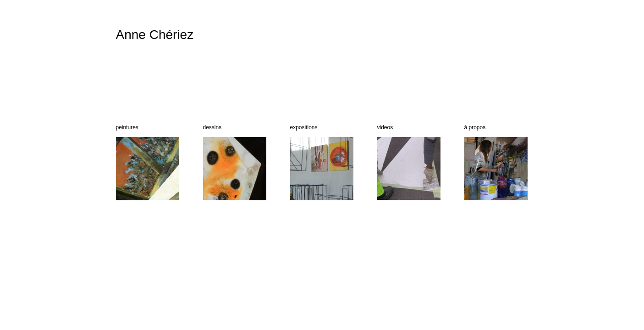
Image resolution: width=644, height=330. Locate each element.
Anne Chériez (155, 35)
